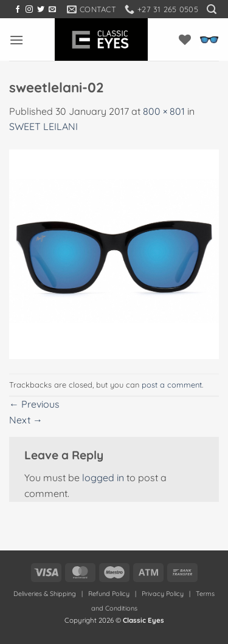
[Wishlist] (185, 39)
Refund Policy (109, 594)
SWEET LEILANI (43, 126)
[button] (212, 9)
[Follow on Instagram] (29, 10)
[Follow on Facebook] (18, 10)
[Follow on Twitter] (41, 10)
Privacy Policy (163, 594)
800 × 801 (164, 111)
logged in (103, 478)
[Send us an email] (52, 10)
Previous (34, 404)
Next (26, 420)
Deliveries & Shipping (46, 594)
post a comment (172, 385)
